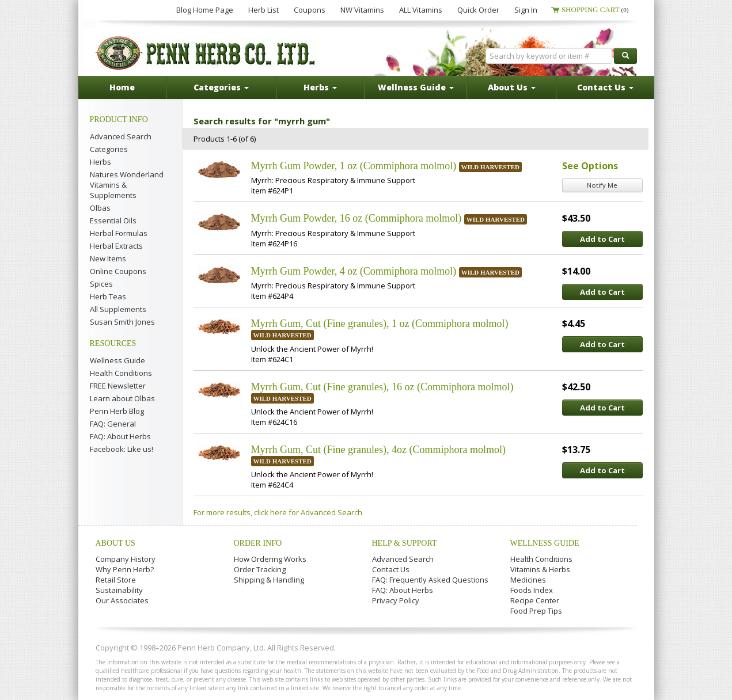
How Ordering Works (270, 559)
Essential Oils (113, 220)
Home (122, 87)
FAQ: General (113, 424)
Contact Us (391, 569)
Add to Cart (602, 239)
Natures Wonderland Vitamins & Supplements (127, 185)
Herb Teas (108, 296)
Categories (109, 149)
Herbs (100, 162)
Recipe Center (535, 600)
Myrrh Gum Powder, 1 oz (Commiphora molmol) (354, 166)
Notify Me (602, 185)
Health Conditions (121, 373)
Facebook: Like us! (122, 449)
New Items (108, 258)
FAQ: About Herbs (120, 436)
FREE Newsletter (118, 386)
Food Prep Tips (536, 611)
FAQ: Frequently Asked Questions (430, 580)
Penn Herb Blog (117, 411)
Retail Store (116, 580)
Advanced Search (121, 136)
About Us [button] (512, 87)
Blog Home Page (205, 10)
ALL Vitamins (421, 10)
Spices (101, 284)
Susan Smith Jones (122, 322)
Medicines (528, 580)
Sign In (526, 10)
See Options (590, 166)
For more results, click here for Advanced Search (278, 512)
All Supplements (118, 309)
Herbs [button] (320, 87)
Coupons (310, 10)
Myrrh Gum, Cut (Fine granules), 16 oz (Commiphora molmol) (382, 387)
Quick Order (478, 10)
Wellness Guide (117, 360)
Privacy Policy (396, 600)
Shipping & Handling (269, 580)
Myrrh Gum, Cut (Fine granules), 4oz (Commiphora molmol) (378, 450)
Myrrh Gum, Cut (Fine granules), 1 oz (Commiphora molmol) (380, 324)
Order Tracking (260, 569)
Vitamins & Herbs (540, 569)
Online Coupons (118, 271)
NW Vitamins (362, 10)
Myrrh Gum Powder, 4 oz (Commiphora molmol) (354, 271)
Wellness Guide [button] (416, 87)
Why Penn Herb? (125, 569)
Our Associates (122, 600)
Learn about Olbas (122, 398)
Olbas (100, 208)
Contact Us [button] (605, 87)
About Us (115, 543)
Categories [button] (221, 87)
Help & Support (405, 543)
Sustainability (119, 590)
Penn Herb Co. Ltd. (206, 53)
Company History (126, 559)
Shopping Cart (595, 9)
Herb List (263, 10)
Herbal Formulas (119, 233)
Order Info (258, 543)
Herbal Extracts (116, 246)
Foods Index (532, 590)
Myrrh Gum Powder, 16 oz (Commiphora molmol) (356, 218)
